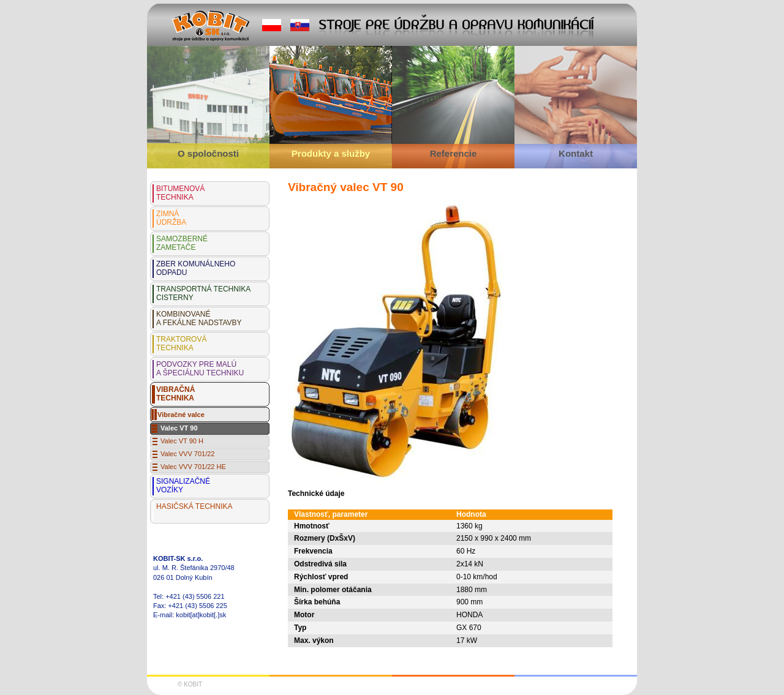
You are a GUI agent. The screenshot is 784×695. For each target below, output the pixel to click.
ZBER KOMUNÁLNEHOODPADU (196, 268)
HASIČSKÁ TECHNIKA (194, 506)
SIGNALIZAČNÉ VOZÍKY (183, 486)
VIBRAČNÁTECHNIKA (175, 394)
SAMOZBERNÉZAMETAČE (182, 243)
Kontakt (576, 153)
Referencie (454, 153)
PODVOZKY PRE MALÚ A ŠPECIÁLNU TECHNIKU (200, 369)
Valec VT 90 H (182, 441)
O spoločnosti (208, 153)
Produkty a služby (331, 153)
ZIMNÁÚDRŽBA (171, 218)
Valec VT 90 (179, 428)
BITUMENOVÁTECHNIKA (180, 193)
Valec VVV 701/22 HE (193, 467)
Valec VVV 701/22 (187, 454)
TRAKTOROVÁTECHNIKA (181, 344)
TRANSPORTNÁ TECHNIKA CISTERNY (203, 293)
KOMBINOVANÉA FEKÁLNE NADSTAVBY (199, 318)
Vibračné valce (181, 415)
